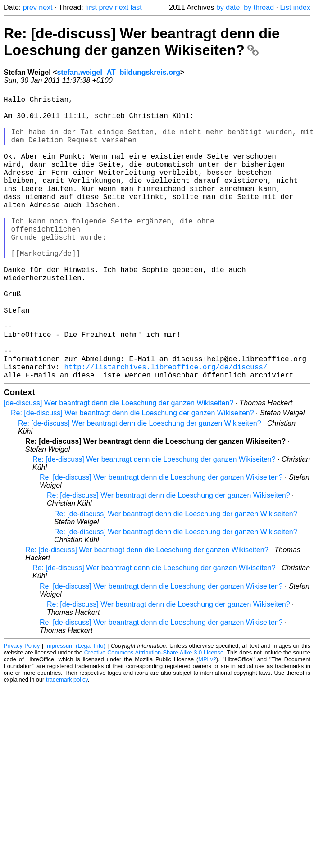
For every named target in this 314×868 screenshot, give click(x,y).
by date (228, 7)
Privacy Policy (22, 709)
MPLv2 (207, 722)
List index (295, 7)
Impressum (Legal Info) (75, 709)
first (91, 7)
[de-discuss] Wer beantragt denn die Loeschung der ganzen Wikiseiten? (118, 466)
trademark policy (67, 743)
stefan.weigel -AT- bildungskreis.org (118, 72)
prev (30, 7)
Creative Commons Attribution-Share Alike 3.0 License (154, 716)
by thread (259, 7)
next (46, 7)
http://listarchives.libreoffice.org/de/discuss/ (166, 428)
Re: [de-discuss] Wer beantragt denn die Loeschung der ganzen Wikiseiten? (142, 42)
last (136, 7)
